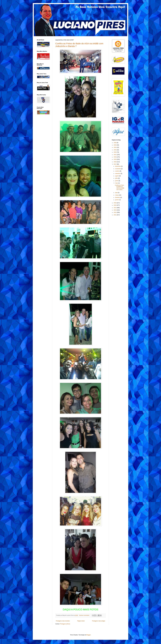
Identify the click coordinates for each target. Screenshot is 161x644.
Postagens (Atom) (65, 624)
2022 (115, 152)
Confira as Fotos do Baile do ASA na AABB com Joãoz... (120, 187)
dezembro (118, 166)
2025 (115, 145)
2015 (115, 205)
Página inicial (81, 621)
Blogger (89, 635)
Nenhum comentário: (85, 615)
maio (117, 183)
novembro (118, 169)
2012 (115, 212)
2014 (115, 208)
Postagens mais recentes (63, 621)
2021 (115, 155)
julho (117, 178)
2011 (115, 215)
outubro (117, 171)
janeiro (117, 200)
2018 (115, 162)
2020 (115, 157)
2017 (115, 164)
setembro (118, 174)
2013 (115, 210)
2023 (115, 150)
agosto (117, 176)
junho (117, 181)
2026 (115, 143)
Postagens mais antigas (99, 621)
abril (117, 193)
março (117, 195)
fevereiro (118, 197)
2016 (115, 203)
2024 (115, 147)
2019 (115, 159)
